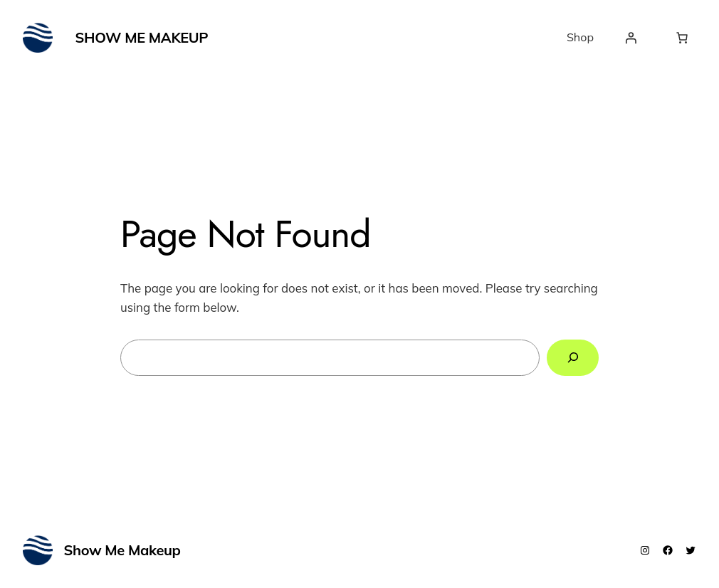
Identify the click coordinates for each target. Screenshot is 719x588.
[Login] (631, 38)
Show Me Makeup (142, 37)
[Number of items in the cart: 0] (682, 38)
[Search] (573, 358)
